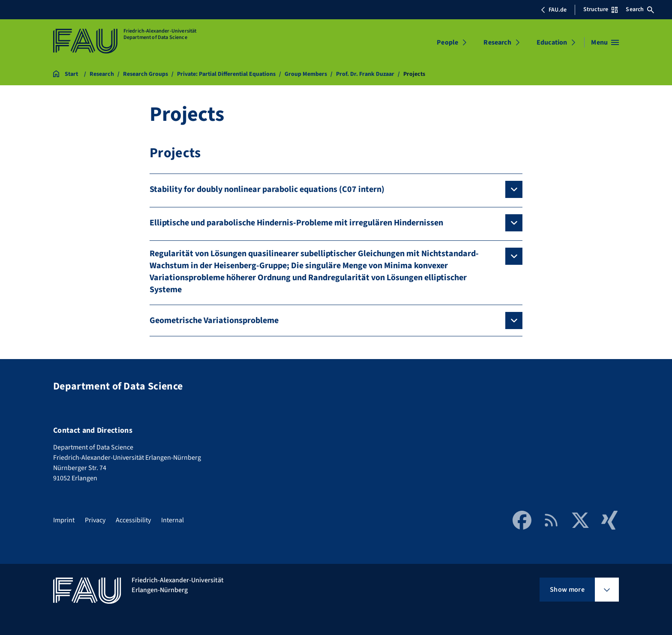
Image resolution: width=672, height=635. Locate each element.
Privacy (95, 520)
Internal (172, 520)
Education (552, 42)
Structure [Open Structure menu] (600, 9)
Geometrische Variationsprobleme (214, 320)
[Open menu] (605, 42)
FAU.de (554, 10)
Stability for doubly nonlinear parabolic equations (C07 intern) (267, 189)
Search (640, 9)
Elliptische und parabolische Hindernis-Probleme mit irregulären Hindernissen (296, 223)
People (447, 42)
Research (497, 42)
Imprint (64, 520)
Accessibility (133, 520)
